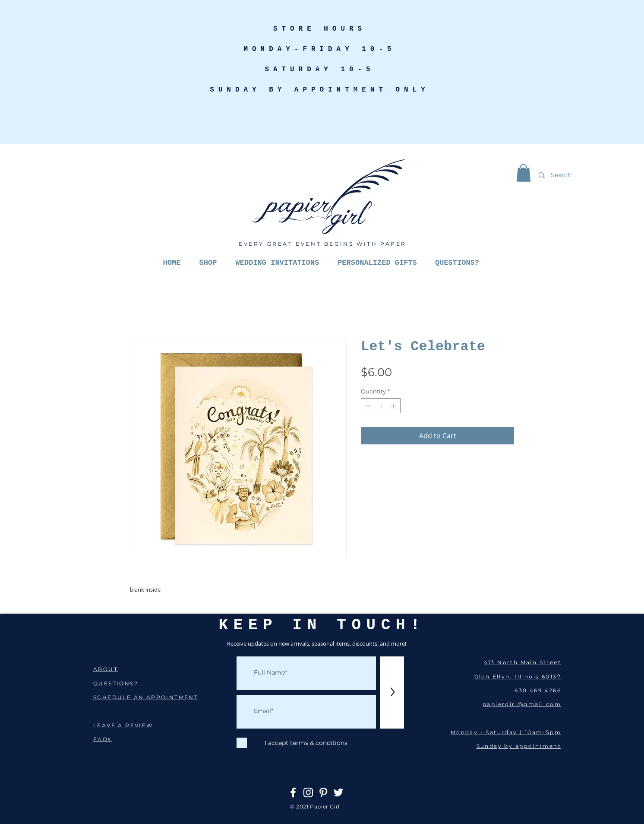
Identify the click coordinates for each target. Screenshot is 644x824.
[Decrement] (367, 406)
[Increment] (395, 406)
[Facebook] (293, 792)
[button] (524, 173)
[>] (392, 692)
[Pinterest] (323, 792)
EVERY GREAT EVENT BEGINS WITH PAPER (323, 244)
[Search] (582, 175)
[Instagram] (308, 792)
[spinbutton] (381, 406)
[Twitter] (338, 792)
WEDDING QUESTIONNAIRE (141, 711)
